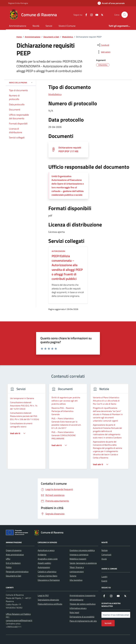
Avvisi (104, 559)
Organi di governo (14, 550)
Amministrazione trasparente (82, 595)
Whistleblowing (76, 600)
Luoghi (104, 577)
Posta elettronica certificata (50, 604)
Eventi (104, 581)
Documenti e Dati (13, 576)
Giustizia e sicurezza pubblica (82, 550)
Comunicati (106, 555)
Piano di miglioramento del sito (83, 621)
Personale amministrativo (17, 572)
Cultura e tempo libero (47, 576)
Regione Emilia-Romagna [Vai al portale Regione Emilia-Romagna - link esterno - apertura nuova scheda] (18, 3)
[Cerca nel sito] (125, 15)
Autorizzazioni (44, 567)
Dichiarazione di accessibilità (82, 617)
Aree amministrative (15, 555)
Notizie (105, 550)
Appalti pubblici (44, 563)
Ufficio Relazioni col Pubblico (18, 614)
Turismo (73, 576)
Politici (9, 567)
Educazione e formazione (49, 580)
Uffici (8, 559)
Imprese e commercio (79, 555)
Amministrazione (18, 26)
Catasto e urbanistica (47, 572)
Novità (36, 26)
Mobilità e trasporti (78, 559)
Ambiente (42, 555)
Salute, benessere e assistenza (83, 563)
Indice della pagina (21, 83)
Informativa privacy (78, 608)
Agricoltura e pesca (46, 550)
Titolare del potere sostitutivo (83, 604)
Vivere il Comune (67, 26)
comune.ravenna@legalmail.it (19, 620)
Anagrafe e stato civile (48, 559)
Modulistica (55, 94)
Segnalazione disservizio (48, 600)
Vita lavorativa (76, 580)
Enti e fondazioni (13, 563)
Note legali (74, 612)
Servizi (49, 26)
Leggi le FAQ (43, 595)
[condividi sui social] (103, 45)
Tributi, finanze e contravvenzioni (77, 569)
